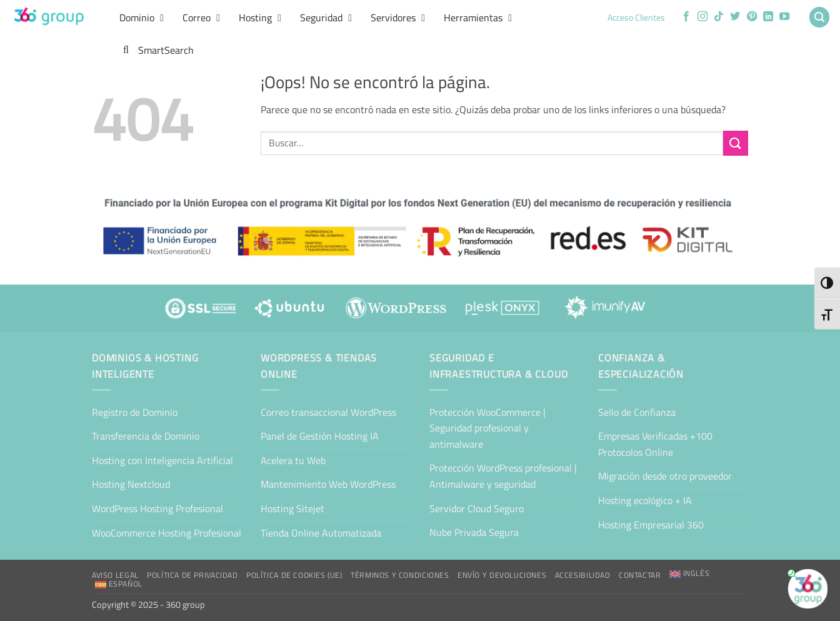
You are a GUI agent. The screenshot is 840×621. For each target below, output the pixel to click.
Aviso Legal (115, 575)
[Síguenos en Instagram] (702, 17)
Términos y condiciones (400, 575)
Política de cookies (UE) (294, 575)
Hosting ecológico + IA (645, 500)
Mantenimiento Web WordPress (328, 484)
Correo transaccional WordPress (328, 412)
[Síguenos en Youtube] (784, 17)
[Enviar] (736, 143)
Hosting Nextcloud (131, 484)
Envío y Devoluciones (502, 575)
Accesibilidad (583, 575)
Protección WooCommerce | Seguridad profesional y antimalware (487, 428)
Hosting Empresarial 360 (651, 525)
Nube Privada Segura (474, 532)
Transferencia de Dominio (146, 436)
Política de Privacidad (192, 575)
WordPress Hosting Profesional (157, 508)
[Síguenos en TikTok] (719, 17)
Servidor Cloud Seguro (477, 508)
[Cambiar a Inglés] (689, 574)
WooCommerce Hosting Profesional (167, 533)
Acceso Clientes (636, 18)
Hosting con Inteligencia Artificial (162, 460)
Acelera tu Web (293, 460)
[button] (819, 17)
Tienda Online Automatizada (321, 533)
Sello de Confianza (637, 412)
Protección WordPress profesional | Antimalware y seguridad (503, 476)
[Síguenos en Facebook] (686, 17)
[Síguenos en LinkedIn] (768, 17)
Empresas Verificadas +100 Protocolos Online (655, 444)
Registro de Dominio (135, 412)
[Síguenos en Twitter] (735, 17)
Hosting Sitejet (292, 508)
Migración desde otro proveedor (665, 476)
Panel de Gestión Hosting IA (320, 436)
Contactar (640, 575)
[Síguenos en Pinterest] (752, 17)
